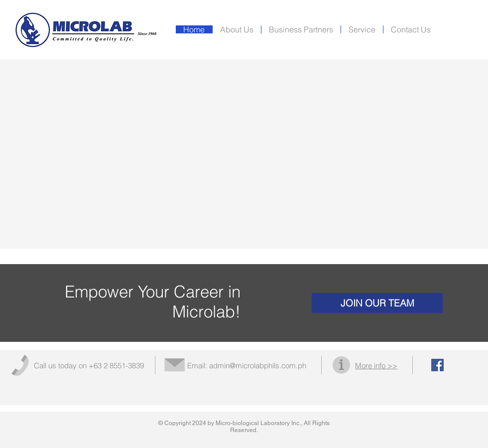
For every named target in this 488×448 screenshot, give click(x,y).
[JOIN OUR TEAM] (377, 303)
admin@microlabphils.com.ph (258, 366)
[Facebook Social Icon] (437, 365)
